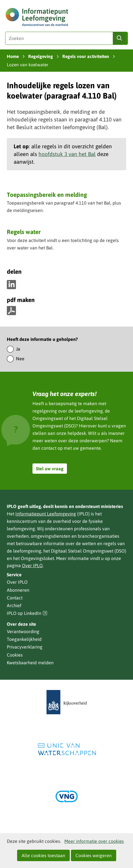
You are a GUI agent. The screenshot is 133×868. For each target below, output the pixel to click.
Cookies (15, 655)
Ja (18, 349)
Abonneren (18, 590)
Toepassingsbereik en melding (47, 195)
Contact (15, 598)
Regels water (24, 232)
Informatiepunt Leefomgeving (46, 514)
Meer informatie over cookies (94, 841)
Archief (14, 605)
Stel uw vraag (50, 469)
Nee (20, 359)
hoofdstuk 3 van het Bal (67, 154)
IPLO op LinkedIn (27, 613)
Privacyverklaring (25, 647)
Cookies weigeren (94, 855)
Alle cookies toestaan (43, 855)
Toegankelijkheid (24, 639)
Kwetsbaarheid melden (30, 663)
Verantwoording (23, 631)
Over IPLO (32, 565)
